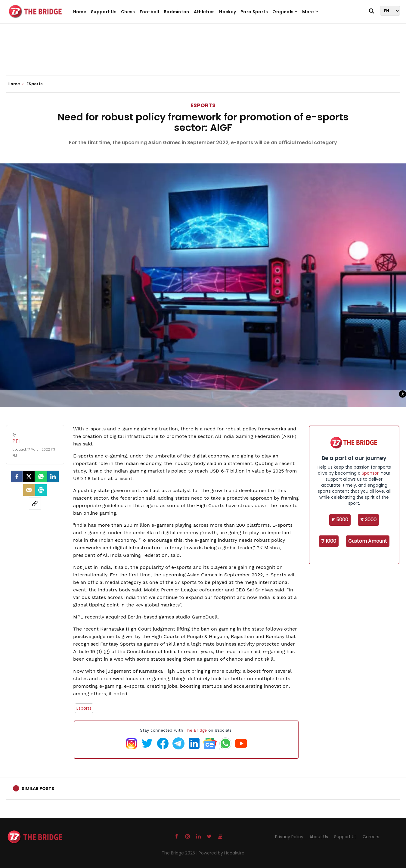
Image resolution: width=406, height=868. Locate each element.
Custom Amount (368, 541)
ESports (203, 105)
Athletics (204, 12)
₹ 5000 (340, 520)
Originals (285, 12)
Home (80, 12)
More (310, 12)
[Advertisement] (203, 57)
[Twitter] (29, 476)
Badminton (177, 12)
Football (149, 12)
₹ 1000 (329, 541)
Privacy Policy (289, 837)
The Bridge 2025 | (180, 853)
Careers (371, 837)
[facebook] (17, 476)
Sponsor (370, 473)
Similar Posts (38, 789)
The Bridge (196, 730)
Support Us (104, 12)
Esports (84, 708)
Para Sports (254, 12)
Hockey (228, 12)
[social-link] (35, 504)
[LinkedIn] (53, 476)
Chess (128, 12)
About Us (319, 837)
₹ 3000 (368, 520)
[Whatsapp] (41, 476)
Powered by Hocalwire (222, 853)
